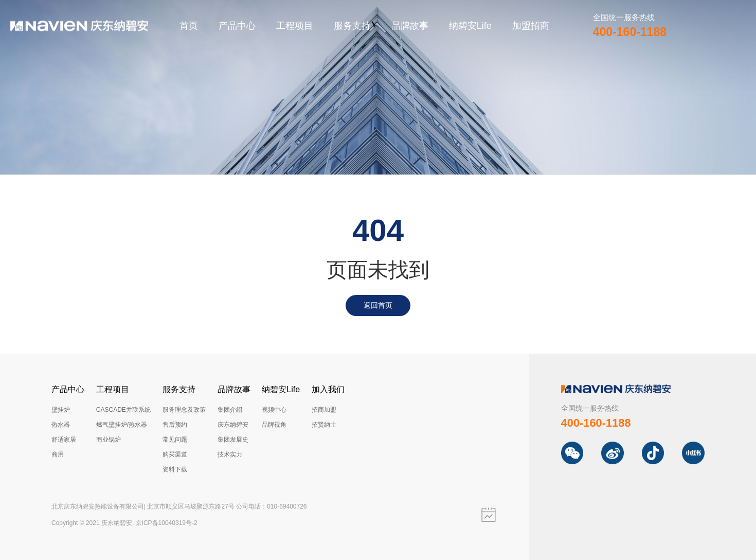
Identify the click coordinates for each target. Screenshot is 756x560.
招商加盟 (324, 410)
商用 (58, 454)
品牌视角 (274, 425)
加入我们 (328, 389)
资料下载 (175, 469)
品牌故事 (410, 26)
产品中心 (237, 26)
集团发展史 (233, 440)
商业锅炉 (109, 440)
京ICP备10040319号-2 (167, 523)
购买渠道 (175, 454)
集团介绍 (230, 410)
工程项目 (295, 26)
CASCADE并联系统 (123, 410)
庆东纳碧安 (233, 425)
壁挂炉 (61, 410)
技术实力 (230, 454)
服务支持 (352, 26)
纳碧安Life (470, 26)
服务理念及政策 (184, 410)
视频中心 (274, 410)
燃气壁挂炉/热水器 (122, 425)
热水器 (61, 425)
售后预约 (175, 425)
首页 (189, 26)
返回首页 (378, 305)
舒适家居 (64, 440)
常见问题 (175, 440)
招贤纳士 (324, 425)
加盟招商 (531, 26)
